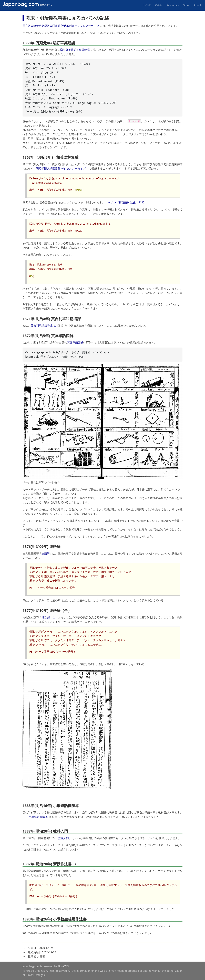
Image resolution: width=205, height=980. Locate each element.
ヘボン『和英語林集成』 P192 (126, 202)
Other (186, 5)
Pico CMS (63, 966)
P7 (32, 276)
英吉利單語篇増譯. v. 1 (44, 326)
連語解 (46, 554)
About (197, 5)
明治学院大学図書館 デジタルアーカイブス (62, 168)
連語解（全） (50, 617)
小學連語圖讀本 (38, 817)
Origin (159, 5)
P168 (79, 190)
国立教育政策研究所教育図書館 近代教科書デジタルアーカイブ (61, 26)
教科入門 (63, 838)
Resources (173, 5)
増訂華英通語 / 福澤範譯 (75, 50)
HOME (147, 5)
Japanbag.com (31, 966)
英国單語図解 (75, 342)
